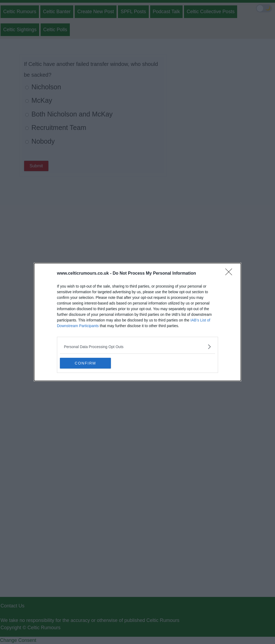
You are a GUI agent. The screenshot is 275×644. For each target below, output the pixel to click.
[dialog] (137, 322)
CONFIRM (85, 363)
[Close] (230, 274)
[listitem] (137, 347)
